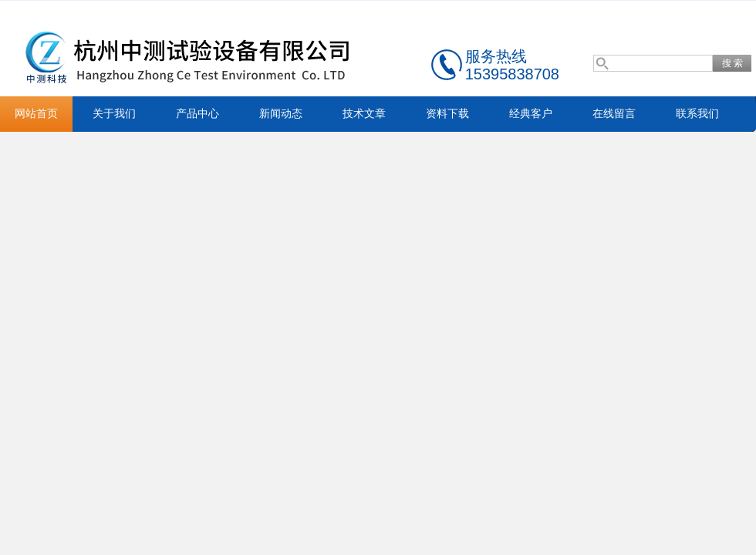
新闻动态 (281, 114)
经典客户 (531, 114)
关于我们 (114, 114)
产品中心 (197, 114)
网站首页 (36, 114)
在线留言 (614, 114)
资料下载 (447, 114)
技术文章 (364, 114)
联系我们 (697, 114)
